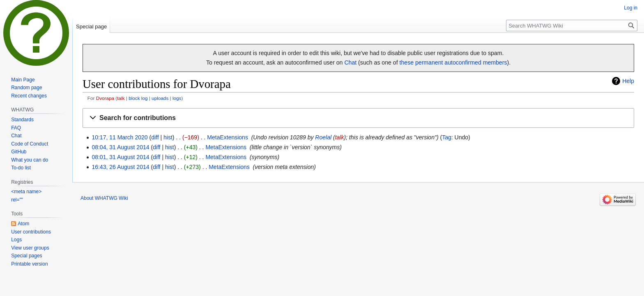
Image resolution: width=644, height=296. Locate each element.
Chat (350, 62)
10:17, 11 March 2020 (120, 137)
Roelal (323, 137)
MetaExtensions (228, 137)
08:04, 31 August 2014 (120, 147)
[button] (358, 118)
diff (155, 137)
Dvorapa (105, 98)
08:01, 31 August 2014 (120, 157)
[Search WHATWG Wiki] (572, 25)
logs (177, 98)
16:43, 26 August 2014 (120, 167)
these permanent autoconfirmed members (453, 62)
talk (121, 98)
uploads (160, 98)
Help (628, 81)
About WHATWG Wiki (104, 198)
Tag (447, 137)
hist (168, 137)
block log (138, 98)
